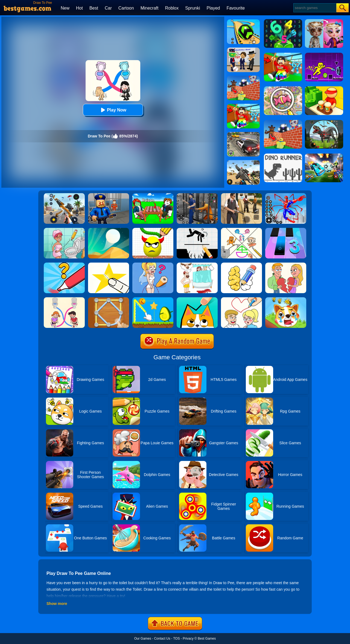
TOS (176, 639)
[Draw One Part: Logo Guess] (64, 264)
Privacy (188, 639)
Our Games (143, 639)
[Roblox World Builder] (243, 78)
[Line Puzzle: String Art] (109, 299)
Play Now (113, 110)
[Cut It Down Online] (109, 264)
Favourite (236, 8)
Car (108, 8)
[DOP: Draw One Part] (241, 264)
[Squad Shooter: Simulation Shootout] (243, 162)
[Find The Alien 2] (243, 49)
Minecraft (150, 8)
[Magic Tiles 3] (286, 230)
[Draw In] (197, 299)
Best (94, 8)
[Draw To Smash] (153, 230)
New (65, 8)
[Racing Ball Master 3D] (243, 21)
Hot (79, 8)
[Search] (315, 8)
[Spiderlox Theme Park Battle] (286, 195)
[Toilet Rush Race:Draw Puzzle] (64, 299)
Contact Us (162, 639)
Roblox (172, 8)
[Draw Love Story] (241, 299)
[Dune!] (109, 230)
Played (213, 8)
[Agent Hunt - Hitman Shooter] (241, 195)
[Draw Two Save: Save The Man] (197, 230)
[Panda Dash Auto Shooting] (64, 195)
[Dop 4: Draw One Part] (197, 264)
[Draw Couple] (286, 264)
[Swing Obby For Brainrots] (243, 106)
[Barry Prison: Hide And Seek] (109, 195)
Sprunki (192, 8)
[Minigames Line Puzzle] (241, 230)
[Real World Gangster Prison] (197, 195)
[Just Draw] (153, 264)
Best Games (207, 639)
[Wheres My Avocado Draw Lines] (153, 299)
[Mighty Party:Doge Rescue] (286, 299)
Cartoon (126, 8)
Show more (57, 604)
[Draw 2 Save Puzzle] (64, 230)
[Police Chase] (243, 134)
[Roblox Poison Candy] (153, 195)
